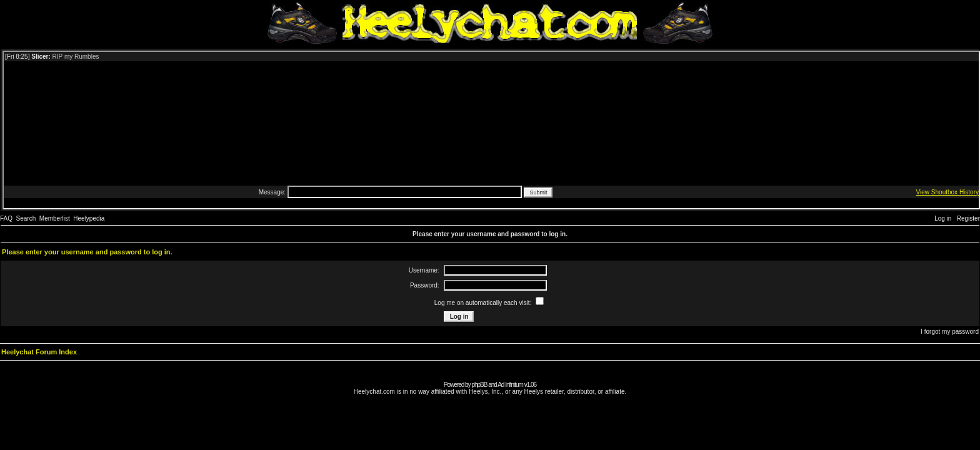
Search (26, 218)
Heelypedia (89, 218)
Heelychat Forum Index (39, 352)
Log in (943, 218)
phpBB (479, 385)
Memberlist (55, 218)
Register (968, 218)
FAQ (6, 218)
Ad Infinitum (510, 385)
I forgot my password (950, 332)
